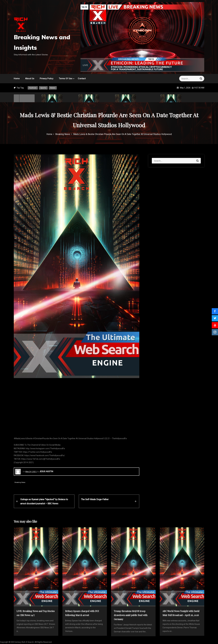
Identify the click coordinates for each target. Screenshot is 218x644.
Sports (43, 88)
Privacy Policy (47, 79)
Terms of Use (66, 79)
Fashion (33, 88)
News (53, 88)
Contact (82, 79)
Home (17, 79)
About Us (30, 79)
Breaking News (20, 482)
